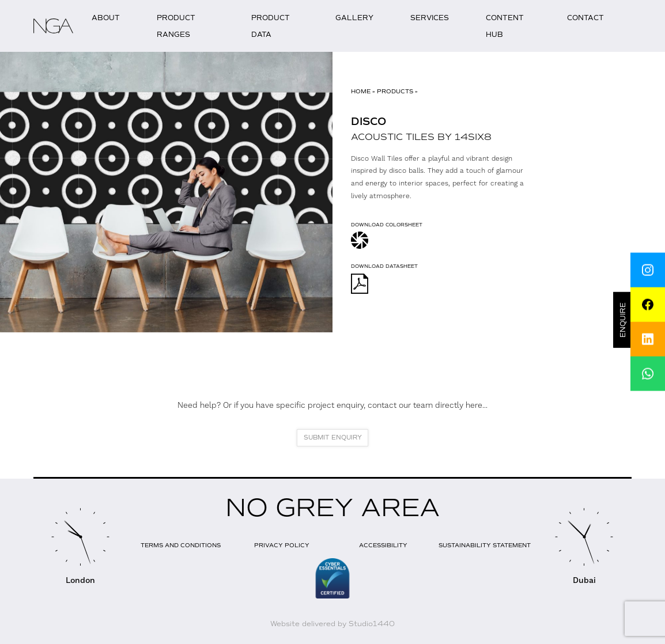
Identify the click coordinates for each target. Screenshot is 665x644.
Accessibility (383, 545)
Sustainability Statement (485, 545)
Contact (585, 18)
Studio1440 (372, 624)
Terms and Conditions (181, 545)
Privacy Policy (282, 545)
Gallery (354, 18)
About (106, 18)
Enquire (624, 320)
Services (430, 18)
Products (395, 91)
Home (361, 91)
